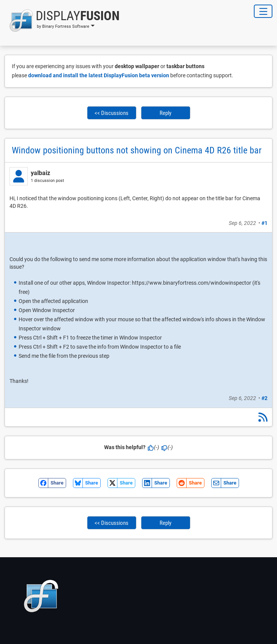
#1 (264, 223)
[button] (62, 21)
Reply (165, 113)
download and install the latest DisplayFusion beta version (99, 75)
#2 (264, 398)
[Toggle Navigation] (263, 11)
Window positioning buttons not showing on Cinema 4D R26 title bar (137, 150)
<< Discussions (112, 113)
